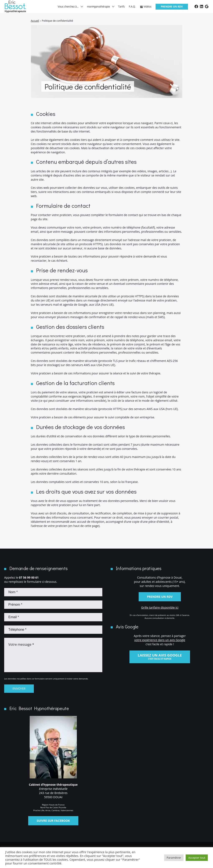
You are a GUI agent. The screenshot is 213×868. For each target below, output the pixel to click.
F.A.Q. (132, 8)
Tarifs (121, 8)
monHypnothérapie (98, 8)
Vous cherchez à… (68, 8)
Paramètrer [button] (174, 858)
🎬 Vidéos (146, 8)
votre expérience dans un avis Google (160, 640)
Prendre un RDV (172, 8)
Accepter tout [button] (197, 858)
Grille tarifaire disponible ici (160, 607)
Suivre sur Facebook (53, 821)
